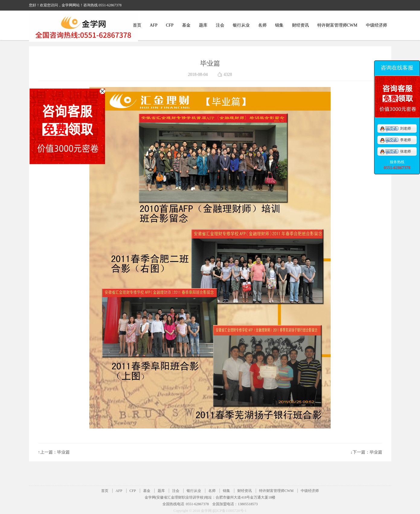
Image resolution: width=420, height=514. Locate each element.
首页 (137, 25)
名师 (262, 25)
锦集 (279, 25)
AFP (154, 25)
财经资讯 (300, 25)
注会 (220, 25)
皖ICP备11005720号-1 (229, 511)
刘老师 (395, 128)
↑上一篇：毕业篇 (54, 452)
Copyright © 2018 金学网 (193, 511)
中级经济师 (377, 25)
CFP (170, 25)
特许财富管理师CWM (337, 25)
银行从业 (241, 25)
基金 (186, 25)
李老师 (395, 140)
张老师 (395, 151)
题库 (203, 25)
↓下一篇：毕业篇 (366, 452)
